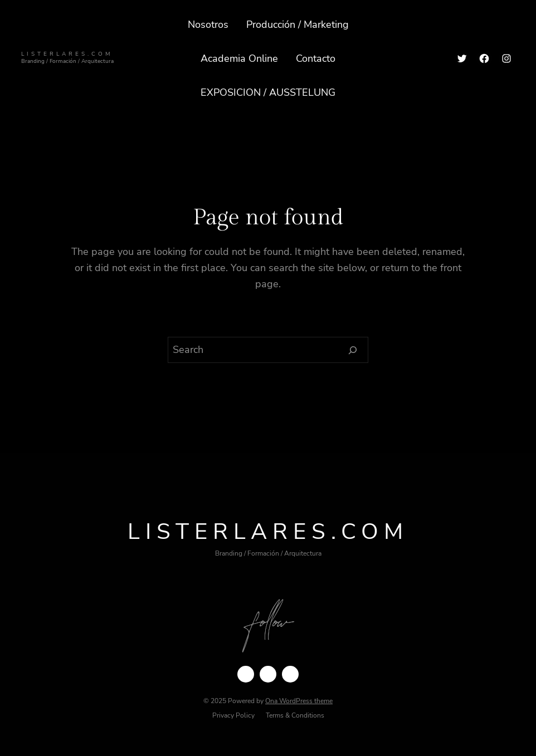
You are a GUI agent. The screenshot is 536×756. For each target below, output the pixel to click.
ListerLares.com (67, 54)
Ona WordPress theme (299, 701)
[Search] (353, 350)
